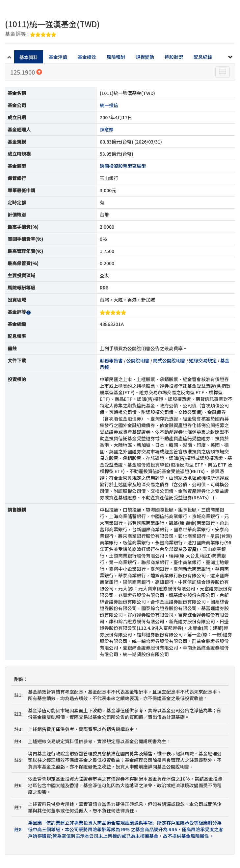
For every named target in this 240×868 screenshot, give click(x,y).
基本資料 (29, 57)
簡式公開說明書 (169, 360)
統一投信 (109, 105)
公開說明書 (138, 360)
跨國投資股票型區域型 (123, 166)
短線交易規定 (203, 360)
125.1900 (26, 72)
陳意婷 (107, 129)
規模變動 (145, 57)
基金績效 (87, 57)
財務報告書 (111, 360)
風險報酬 (116, 57)
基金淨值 (58, 57)
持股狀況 (174, 57)
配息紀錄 (203, 57)
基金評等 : (31, 34)
